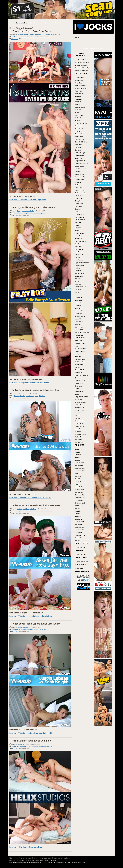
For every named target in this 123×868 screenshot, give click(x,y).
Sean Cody (78, 373)
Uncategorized (79, 426)
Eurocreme (20, 35)
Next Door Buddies (81, 338)
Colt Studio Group (80, 169)
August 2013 (79, 474)
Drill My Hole (79, 196)
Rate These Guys (80, 359)
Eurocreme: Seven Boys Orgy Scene (32, 31)
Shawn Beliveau (30, 511)
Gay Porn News (80, 244)
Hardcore (26, 35)
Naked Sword (79, 335)
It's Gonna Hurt (79, 276)
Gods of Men (79, 249)
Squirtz (77, 394)
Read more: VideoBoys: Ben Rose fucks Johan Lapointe (30, 498)
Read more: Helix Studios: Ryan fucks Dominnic (27, 847)
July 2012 (78, 508)
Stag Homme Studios (81, 397)
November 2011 (80, 530)
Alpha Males (79, 91)
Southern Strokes (80, 381)
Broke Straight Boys (81, 142)
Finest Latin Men (80, 220)
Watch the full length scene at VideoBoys (27, 613)
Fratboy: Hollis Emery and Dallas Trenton (34, 207)
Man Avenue (79, 298)
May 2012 (78, 514)
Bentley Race (79, 118)
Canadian (23, 396)
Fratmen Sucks (79, 233)
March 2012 (78, 519)
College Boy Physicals (82, 163)
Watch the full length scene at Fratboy (26, 379)
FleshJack (78, 222)
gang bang (24, 37)
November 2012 (80, 498)
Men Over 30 (79, 322)
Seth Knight (26, 629)
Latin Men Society (80, 287)
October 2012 (79, 500)
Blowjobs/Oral (79, 134)
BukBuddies (79, 145)
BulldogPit (78, 147)
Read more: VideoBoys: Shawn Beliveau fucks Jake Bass (31, 616)
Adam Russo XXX (80, 86)
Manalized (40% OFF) (81, 60)
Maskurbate (78, 308)
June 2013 (78, 479)
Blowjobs (78, 131)
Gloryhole (78, 247)
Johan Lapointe (30, 396)
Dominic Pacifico (80, 190)
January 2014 (79, 466)
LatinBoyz (78, 290)
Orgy (30, 35)
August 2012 (79, 506)
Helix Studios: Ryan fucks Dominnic (32, 741)
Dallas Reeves (79, 174)
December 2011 (80, 527)
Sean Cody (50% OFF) (82, 68)
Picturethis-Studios (81, 349)
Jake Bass (23, 511)
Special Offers (79, 383)
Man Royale (79, 300)
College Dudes (79, 166)
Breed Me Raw (79, 139)
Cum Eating (78, 172)
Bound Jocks (79, 137)
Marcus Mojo (79, 303)
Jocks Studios (79, 284)
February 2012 (79, 522)
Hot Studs (25, 744)
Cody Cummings (80, 161)
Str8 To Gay (78, 399)
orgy (28, 37)
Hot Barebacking (80, 265)
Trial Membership (37, 35)
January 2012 (79, 525)
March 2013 (78, 487)
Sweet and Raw (80, 408)
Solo (76, 378)
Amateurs (78, 96)
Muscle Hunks (79, 327)
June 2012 (78, 511)
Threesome (78, 413)
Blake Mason (79, 129)
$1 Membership (80, 78)
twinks (42, 37)
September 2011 (80, 535)
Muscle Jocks (79, 330)
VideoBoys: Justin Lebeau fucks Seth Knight (36, 624)
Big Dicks (78, 121)
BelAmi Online (79, 115)
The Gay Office (79, 410)
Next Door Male (80, 340)
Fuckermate (78, 239)
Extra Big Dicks (79, 214)
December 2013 (80, 468)
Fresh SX (78, 236)
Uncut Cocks (45, 35)
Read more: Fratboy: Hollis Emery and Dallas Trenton (29, 383)
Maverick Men (79, 311)
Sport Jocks (78, 386)
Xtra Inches (78, 440)
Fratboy (19, 211)
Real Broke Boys (80, 362)
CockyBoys (78, 158)
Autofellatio (78, 102)
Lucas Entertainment (81, 295)
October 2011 (79, 533)
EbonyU (77, 201)
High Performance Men (82, 263)
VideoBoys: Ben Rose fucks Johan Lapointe (36, 390)
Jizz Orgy (78, 281)
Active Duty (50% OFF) (82, 63)
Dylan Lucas (79, 198)
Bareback (78, 110)
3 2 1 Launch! (79, 80)
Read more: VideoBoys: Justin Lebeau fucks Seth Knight (31, 733)
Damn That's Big (80, 177)
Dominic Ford (79, 188)
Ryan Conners (46, 746)
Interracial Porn (79, 273)
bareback (17, 746)
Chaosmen (78, 150)
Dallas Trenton (18, 213)
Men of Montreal (80, 316)
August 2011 (79, 538)
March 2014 (78, 460)
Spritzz (77, 389)
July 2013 (78, 476)
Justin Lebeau (18, 629)
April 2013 (78, 484)
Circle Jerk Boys (80, 153)
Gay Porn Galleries (81, 241)
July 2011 (78, 541)
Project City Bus (80, 351)
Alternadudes (79, 94)
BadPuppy (78, 104)
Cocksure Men (79, 155)
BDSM (77, 113)
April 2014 (78, 457)
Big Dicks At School (81, 123)
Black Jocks (78, 126)
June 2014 (78, 452)
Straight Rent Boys (81, 402)
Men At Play (79, 314)
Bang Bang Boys (80, 107)
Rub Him (78, 367)
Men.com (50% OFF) (81, 65)
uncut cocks (47, 37)
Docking (77, 185)
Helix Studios (31, 211)
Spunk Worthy (79, 391)
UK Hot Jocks (79, 424)
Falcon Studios (79, 217)
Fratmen (77, 231)
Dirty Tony (78, 182)
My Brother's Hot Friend (82, 332)
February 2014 (79, 463)
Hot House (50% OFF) (82, 71)
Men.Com (78, 324)
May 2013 (78, 482)
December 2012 (80, 495)
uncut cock (36, 629)
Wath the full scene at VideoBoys (23, 730)
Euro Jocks (78, 206)
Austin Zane (79, 99)
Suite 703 (78, 405)
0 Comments (15, 39)
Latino (77, 292)
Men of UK (78, 319)
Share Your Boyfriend (81, 375)
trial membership (35, 37)
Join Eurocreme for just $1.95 (22, 196)
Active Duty (78, 83)
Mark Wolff (78, 306)
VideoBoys (25, 394)
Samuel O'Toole (80, 370)
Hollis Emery (38, 213)
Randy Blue (78, 357)
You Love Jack (79, 442)
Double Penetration (81, 193)
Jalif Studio (78, 279)
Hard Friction (79, 255)
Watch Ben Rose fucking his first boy (25, 495)
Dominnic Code (24, 746)
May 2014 (78, 455)
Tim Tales (78, 416)
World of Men (79, 437)
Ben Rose (17, 396)
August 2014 (79, 449)
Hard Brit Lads (79, 252)
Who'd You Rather (80, 434)
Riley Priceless (79, 365)
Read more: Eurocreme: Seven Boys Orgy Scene (28, 200)
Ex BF (77, 212)
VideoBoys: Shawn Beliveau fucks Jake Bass (36, 505)
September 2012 (80, 503)
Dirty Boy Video (80, 180)
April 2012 (78, 516)
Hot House (78, 268)
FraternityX (78, 228)
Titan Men (78, 418)
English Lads (79, 204)
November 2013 (80, 471)
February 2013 (79, 490)
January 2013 (79, 492)
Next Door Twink (80, 343)
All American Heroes (81, 88)
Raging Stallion (79, 354)
